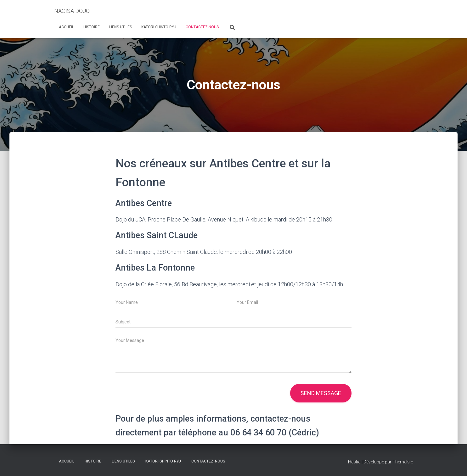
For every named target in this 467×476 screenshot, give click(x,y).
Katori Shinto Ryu (159, 27)
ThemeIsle (403, 462)
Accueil (66, 27)
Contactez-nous (202, 27)
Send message (321, 393)
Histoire (92, 27)
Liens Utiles (121, 27)
